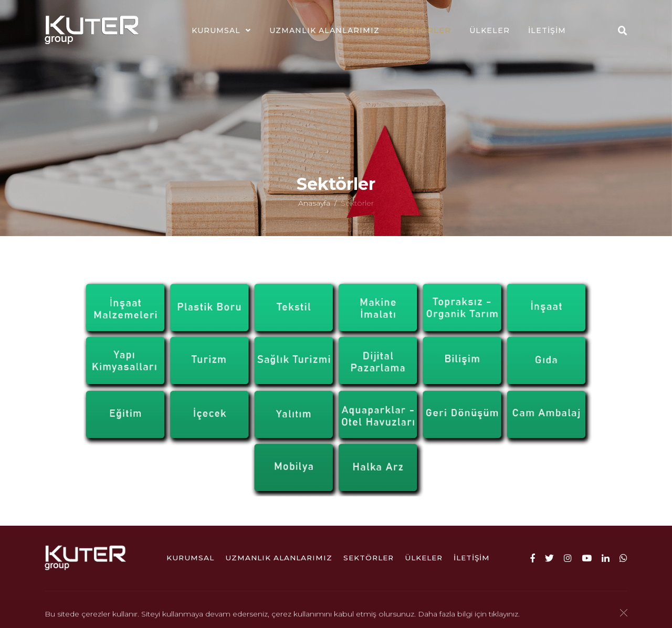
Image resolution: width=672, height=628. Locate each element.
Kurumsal (216, 30)
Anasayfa (314, 207)
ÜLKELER (490, 30)
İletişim (547, 30)
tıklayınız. (504, 615)
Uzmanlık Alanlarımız (324, 30)
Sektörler (424, 30)
